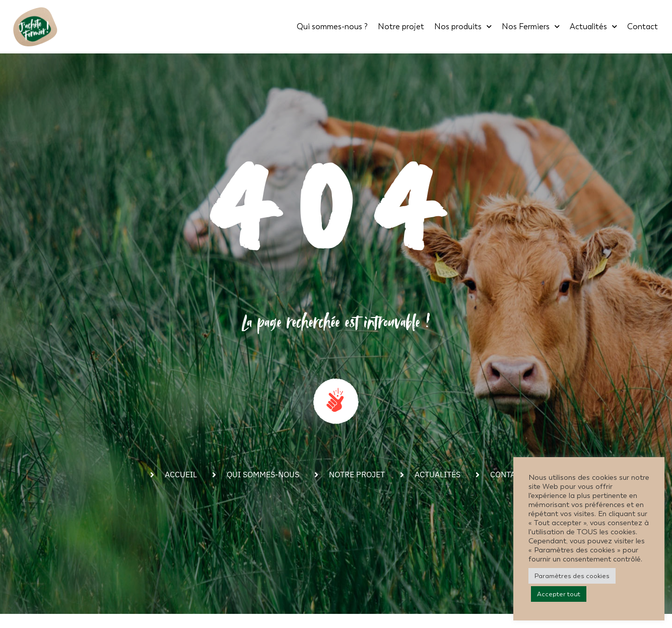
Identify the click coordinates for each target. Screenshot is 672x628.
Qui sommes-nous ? (332, 26)
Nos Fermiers (531, 26)
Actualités (593, 26)
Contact (643, 26)
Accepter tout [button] (559, 594)
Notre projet (401, 26)
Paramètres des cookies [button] (572, 576)
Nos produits (463, 26)
